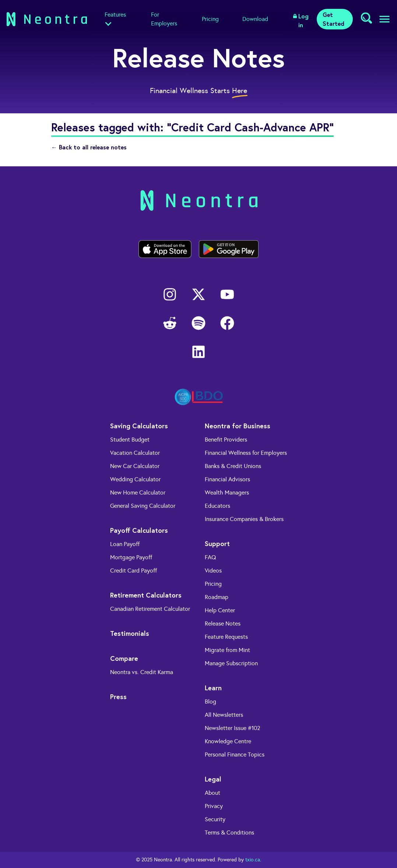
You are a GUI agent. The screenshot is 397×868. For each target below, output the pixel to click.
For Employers (164, 19)
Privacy (214, 806)
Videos (213, 571)
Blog (210, 702)
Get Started (333, 19)
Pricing (210, 19)
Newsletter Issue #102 (233, 728)
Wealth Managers (227, 493)
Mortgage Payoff (131, 557)
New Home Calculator (138, 493)
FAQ (210, 557)
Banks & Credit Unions (233, 466)
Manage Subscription (231, 663)
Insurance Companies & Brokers (244, 519)
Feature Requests (226, 637)
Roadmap (217, 597)
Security (215, 819)
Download (255, 19)
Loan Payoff (125, 544)
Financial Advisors (227, 479)
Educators (217, 506)
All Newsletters (224, 715)
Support (217, 543)
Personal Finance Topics (235, 754)
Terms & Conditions (229, 832)
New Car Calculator (135, 466)
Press (118, 697)
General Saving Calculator (143, 506)
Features (115, 15)
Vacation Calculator (135, 453)
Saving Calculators (139, 426)
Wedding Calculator (135, 479)
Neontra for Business (238, 426)
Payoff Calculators (139, 530)
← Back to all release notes (89, 147)
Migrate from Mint (227, 650)
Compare (124, 658)
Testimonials (130, 633)
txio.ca (253, 860)
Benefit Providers (226, 440)
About (212, 793)
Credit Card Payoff (133, 571)
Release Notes (223, 623)
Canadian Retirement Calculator (150, 609)
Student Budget (130, 440)
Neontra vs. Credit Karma (142, 672)
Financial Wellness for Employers (246, 453)
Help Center (220, 610)
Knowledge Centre (228, 741)
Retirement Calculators (146, 595)
